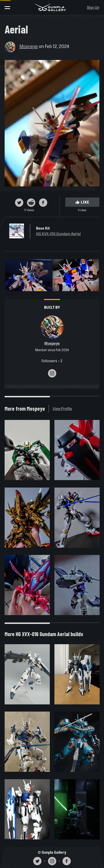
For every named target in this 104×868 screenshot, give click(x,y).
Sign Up (93, 7)
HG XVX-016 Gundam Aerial (58, 234)
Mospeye (29, 46)
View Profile (62, 409)
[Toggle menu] (7, 8)
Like (82, 202)
